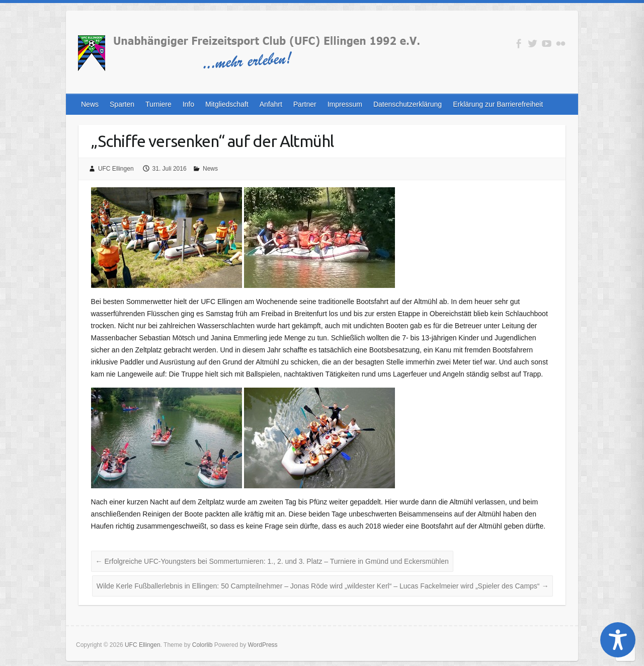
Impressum (345, 104)
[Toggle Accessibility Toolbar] (618, 640)
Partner (305, 104)
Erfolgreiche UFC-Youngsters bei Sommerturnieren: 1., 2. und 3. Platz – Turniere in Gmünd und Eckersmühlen (272, 561)
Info (188, 104)
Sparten (122, 104)
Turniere (158, 104)
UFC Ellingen (116, 169)
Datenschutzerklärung (408, 104)
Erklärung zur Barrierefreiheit (498, 104)
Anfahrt (271, 104)
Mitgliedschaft (227, 104)
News (90, 104)
